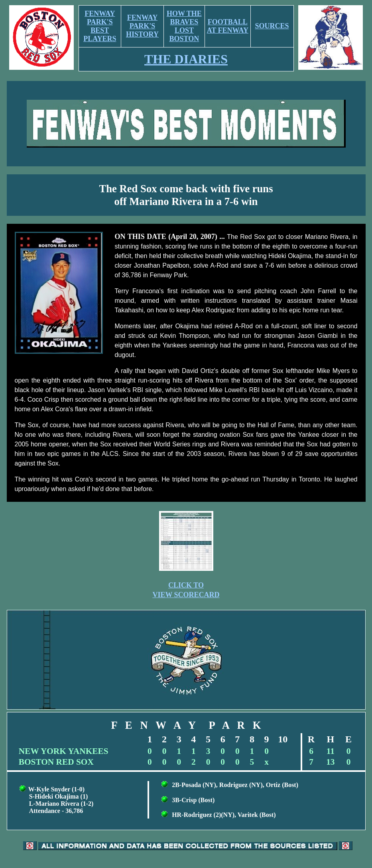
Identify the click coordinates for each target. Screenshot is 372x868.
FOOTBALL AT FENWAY (228, 26)
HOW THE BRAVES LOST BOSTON (184, 26)
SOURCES (272, 26)
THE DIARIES (186, 59)
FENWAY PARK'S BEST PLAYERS (100, 26)
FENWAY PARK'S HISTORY (142, 26)
